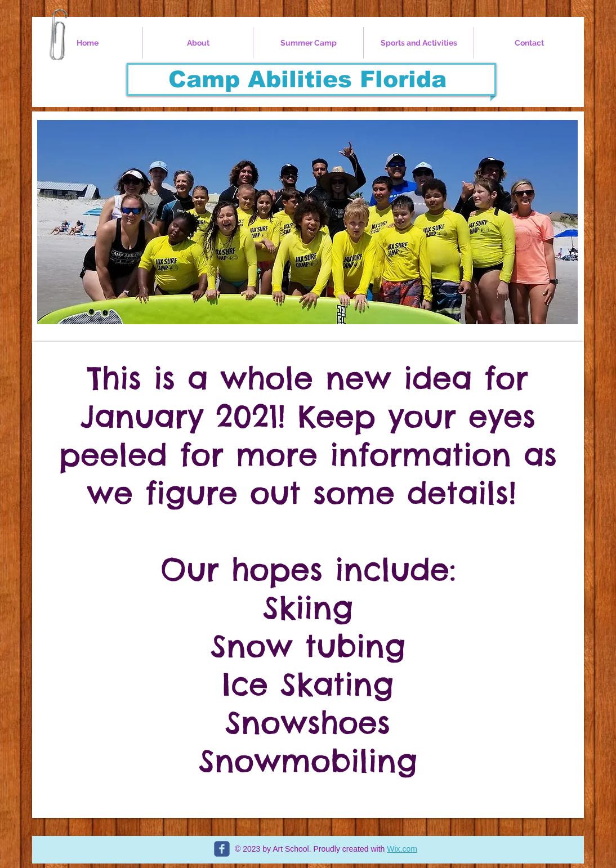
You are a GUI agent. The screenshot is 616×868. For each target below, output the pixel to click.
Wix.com (402, 849)
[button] (307, 222)
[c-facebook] (222, 849)
